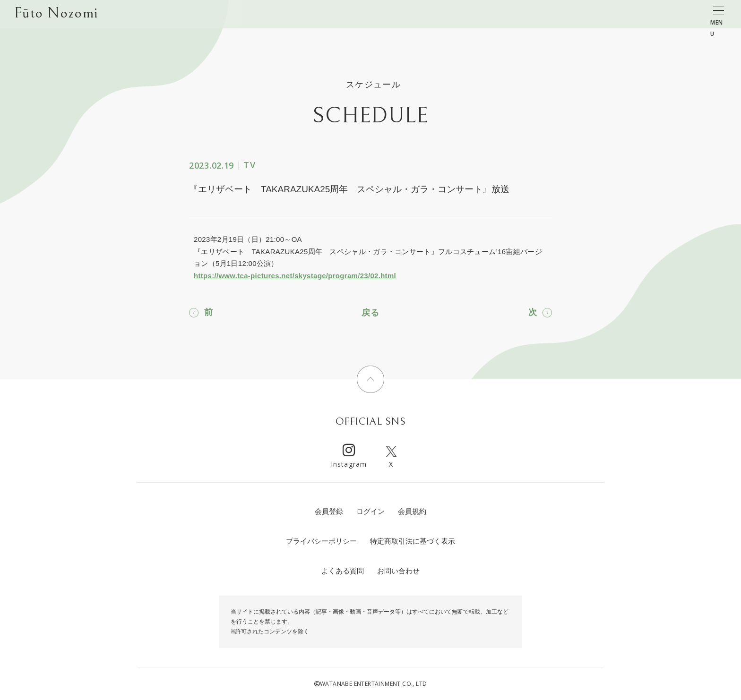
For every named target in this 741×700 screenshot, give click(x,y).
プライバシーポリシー (321, 541)
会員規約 (412, 511)
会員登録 (329, 511)
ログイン (370, 511)
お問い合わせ (398, 571)
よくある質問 (343, 571)
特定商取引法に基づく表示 (413, 541)
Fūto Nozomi (56, 15)
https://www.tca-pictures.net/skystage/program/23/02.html (295, 276)
